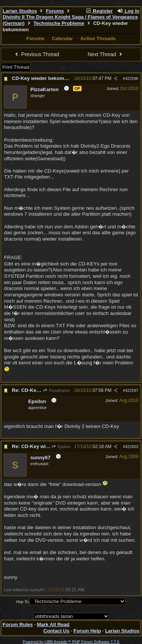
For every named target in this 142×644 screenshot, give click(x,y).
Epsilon (61, 447)
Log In (128, 11)
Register (99, 11)
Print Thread (16, 67)
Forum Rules (18, 624)
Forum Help (87, 631)
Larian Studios (20, 11)
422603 (132, 447)
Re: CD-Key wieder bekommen (48, 446)
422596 (132, 78)
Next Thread (106, 54)
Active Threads (98, 38)
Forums (55, 11)
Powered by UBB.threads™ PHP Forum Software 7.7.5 (71, 642)
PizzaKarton (57, 390)
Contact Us (56, 631)
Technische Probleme (59, 23)
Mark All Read (53, 624)
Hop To (23, 602)
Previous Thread (36, 54)
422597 (132, 390)
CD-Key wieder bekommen (43, 78)
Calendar (62, 38)
